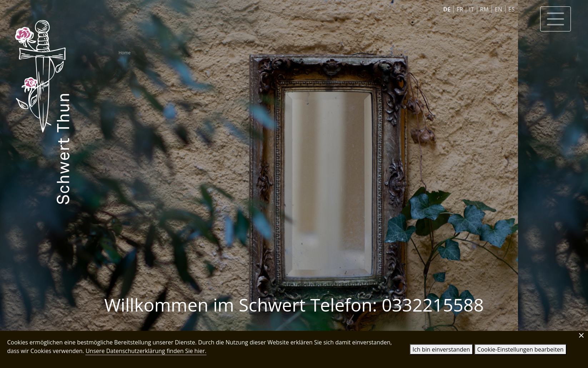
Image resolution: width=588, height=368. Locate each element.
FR (460, 9)
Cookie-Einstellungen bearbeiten (520, 349)
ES (512, 9)
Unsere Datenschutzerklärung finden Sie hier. (146, 351)
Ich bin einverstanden (441, 349)
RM (484, 9)
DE (447, 9)
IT (471, 9)
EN (499, 9)
